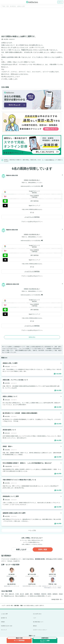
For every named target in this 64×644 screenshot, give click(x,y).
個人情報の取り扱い (34, 180)
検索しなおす (21, 549)
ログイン (60, 2)
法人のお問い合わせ (37, 614)
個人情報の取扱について (38, 622)
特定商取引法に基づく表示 (7, 626)
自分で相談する (50, 160)
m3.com (10, 561)
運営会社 (35, 626)
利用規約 (26, 180)
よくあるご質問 (4, 614)
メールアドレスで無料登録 (32, 217)
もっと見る (32, 530)
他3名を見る (32, 337)
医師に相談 (43, 549)
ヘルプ (34, 618)
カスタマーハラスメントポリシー (40, 630)
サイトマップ (4, 630)
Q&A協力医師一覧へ (57, 599)
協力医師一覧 (4, 618)
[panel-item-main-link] (32, 368)
